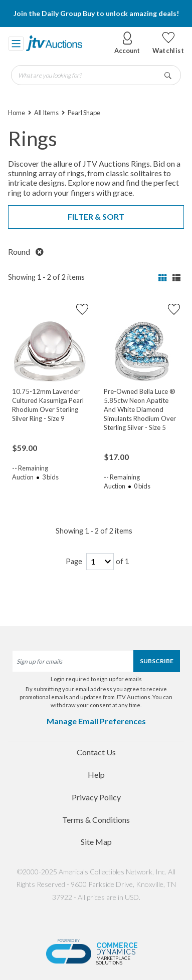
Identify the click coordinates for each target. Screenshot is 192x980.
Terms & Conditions (96, 820)
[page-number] (100, 562)
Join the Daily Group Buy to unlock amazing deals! (96, 13)
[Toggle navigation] (16, 43)
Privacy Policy (96, 797)
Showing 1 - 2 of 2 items (46, 277)
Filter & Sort (96, 216)
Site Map (96, 842)
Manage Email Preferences (96, 721)
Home (17, 113)
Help (96, 775)
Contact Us (96, 752)
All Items (46, 113)
